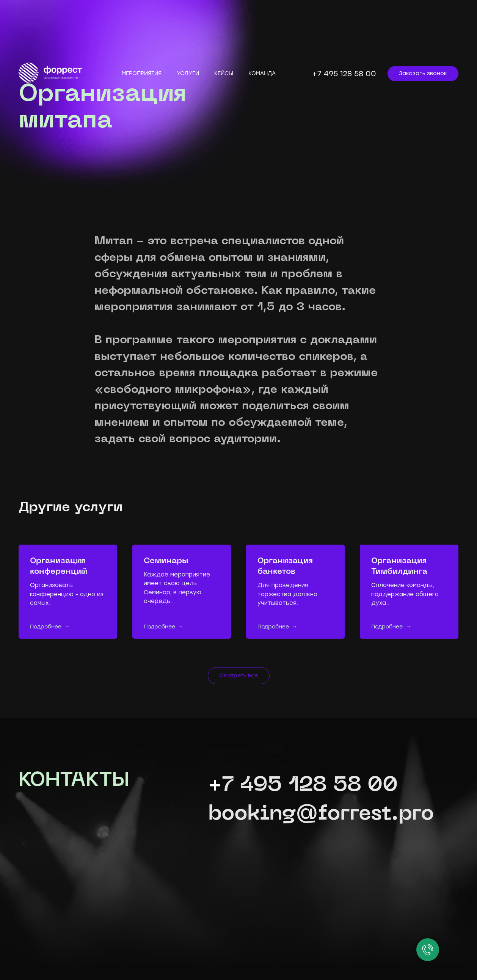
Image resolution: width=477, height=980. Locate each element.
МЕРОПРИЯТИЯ (142, 73)
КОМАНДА (262, 73)
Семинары (166, 561)
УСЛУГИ (188, 73)
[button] (423, 74)
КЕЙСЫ (224, 73)
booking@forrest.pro (321, 814)
